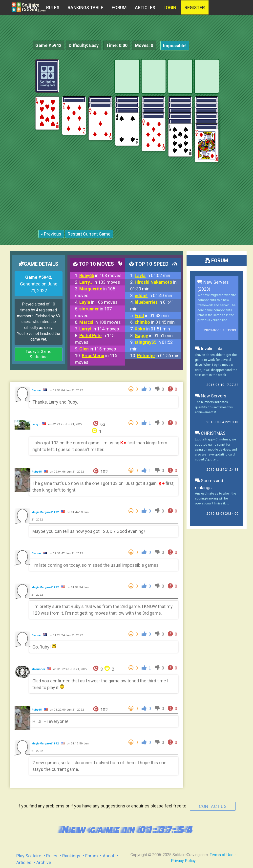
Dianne (36, 390)
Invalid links (209, 349)
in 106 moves (98, 302)
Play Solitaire (29, 856)
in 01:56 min (158, 356)
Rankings (71, 856)
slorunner (39, 669)
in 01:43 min (152, 315)
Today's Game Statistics (39, 354)
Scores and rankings (209, 484)
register (195, 8)
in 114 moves (99, 329)
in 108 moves (100, 322)
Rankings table (85, 8)
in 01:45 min (155, 322)
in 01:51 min (152, 329)
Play (32, 8)
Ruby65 (37, 472)
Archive (44, 862)
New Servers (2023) (213, 286)
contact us (213, 806)
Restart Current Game (89, 234)
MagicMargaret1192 (45, 512)
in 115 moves (98, 349)
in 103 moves (100, 275)
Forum (119, 8)
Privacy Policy (183, 861)
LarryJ (36, 424)
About (109, 856)
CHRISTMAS (210, 433)
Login (170, 8)
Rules (53, 8)
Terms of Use (222, 855)
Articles (145, 8)
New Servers (211, 396)
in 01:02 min (152, 275)
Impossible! (175, 46)
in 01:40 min (153, 295)
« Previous (51, 234)
